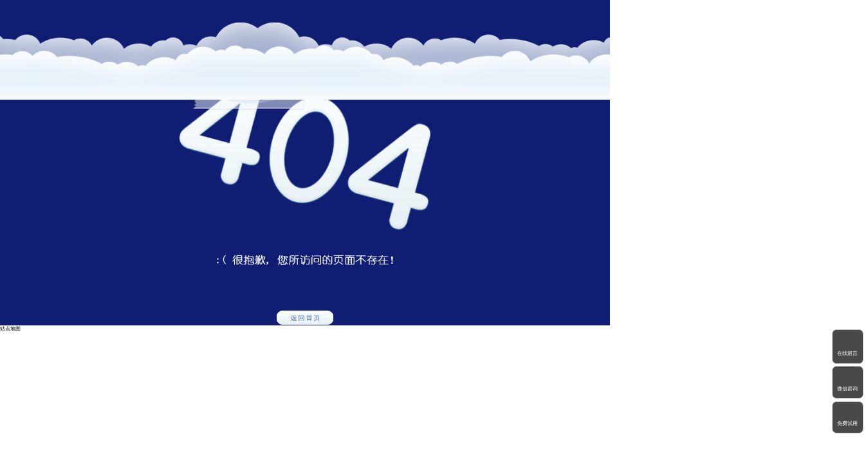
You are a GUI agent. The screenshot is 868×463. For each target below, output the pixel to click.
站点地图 (10, 329)
